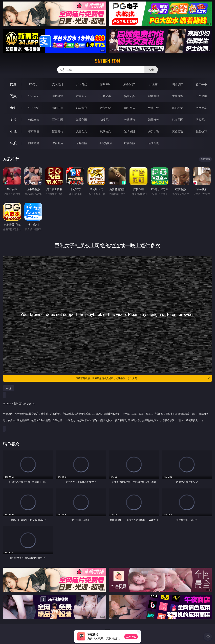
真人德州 (58, 84)
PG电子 (34, 84)
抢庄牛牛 (201, 84)
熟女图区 (178, 120)
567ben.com (107, 61)
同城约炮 (34, 143)
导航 (13, 143)
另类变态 (201, 108)
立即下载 (131, 637)
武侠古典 (105, 131)
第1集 (9, 388)
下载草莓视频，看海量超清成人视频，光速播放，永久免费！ (143, 378)
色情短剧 (154, 143)
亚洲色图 (58, 120)
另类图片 (201, 120)
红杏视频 (130, 143)
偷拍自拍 (58, 108)
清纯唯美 (154, 120)
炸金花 (154, 84)
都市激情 (34, 131)
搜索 (151, 70)
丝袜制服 (154, 96)
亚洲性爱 (34, 108)
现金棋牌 (178, 84)
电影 (13, 108)
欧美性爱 (105, 108)
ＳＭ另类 (201, 96)
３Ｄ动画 (105, 96)
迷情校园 (130, 131)
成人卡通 (81, 108)
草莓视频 (81, 143)
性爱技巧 (201, 131)
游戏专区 (105, 84)
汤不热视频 (105, 143)
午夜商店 (58, 143)
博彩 (13, 84)
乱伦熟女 (178, 108)
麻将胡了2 (129, 84)
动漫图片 (105, 120)
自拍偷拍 (58, 96)
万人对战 (81, 84)
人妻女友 (81, 131)
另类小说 (154, 131)
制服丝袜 (130, 108)
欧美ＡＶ (81, 96)
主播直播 (178, 96)
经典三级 (154, 108)
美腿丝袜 (130, 120)
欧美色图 (81, 120)
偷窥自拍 (34, 120)
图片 (13, 119)
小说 (13, 131)
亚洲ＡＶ (34, 96)
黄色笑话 (178, 131)
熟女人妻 (130, 96)
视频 (13, 96)
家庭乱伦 (58, 131)
